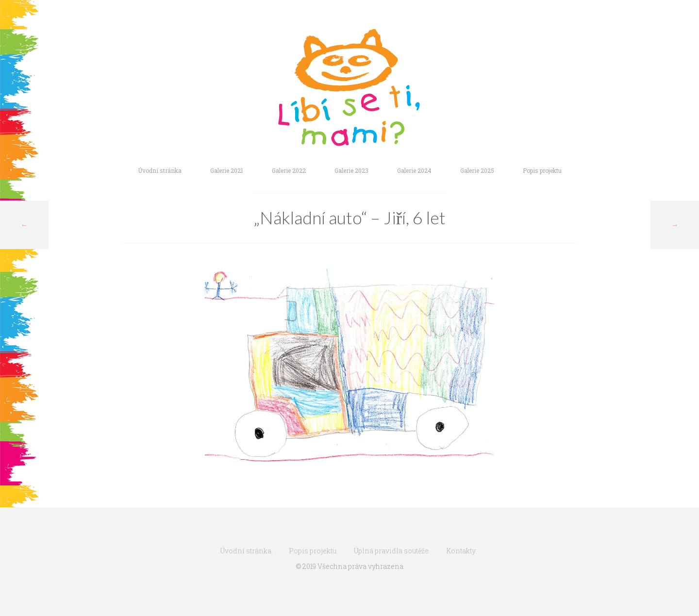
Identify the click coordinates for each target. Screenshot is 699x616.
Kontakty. (461, 551)
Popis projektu (542, 170)
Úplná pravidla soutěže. (392, 551)
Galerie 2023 (351, 170)
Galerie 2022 (289, 170)
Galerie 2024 (414, 170)
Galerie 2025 (477, 170)
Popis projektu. (313, 551)
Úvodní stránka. (247, 551)
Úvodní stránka (160, 170)
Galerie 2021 (227, 170)
